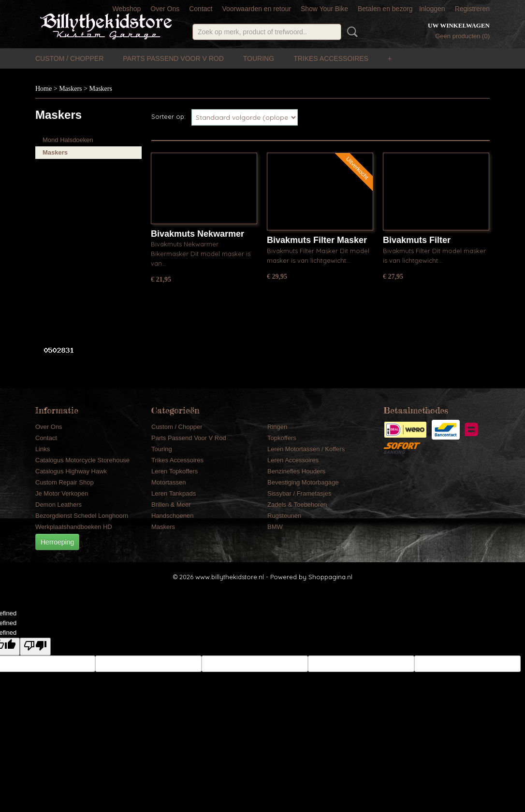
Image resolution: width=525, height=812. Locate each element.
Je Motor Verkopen (62, 493)
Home (44, 89)
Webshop (126, 9)
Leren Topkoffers (175, 471)
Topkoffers (282, 438)
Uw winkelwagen (459, 25)
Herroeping (57, 542)
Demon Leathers (58, 505)
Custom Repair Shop (65, 482)
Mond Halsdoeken (68, 140)
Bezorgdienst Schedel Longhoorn (82, 516)
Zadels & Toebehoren (297, 505)
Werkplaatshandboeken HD (74, 527)
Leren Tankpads (174, 493)
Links (43, 449)
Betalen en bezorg (385, 9)
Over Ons (165, 9)
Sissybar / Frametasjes (299, 493)
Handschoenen (172, 516)
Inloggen (432, 9)
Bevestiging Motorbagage (303, 482)
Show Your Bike (324, 9)
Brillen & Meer (171, 505)
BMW (275, 527)
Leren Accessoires (293, 460)
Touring (259, 58)
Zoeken (350, 32)
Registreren (472, 9)
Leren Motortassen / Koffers (306, 449)
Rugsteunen (284, 516)
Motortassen (169, 482)
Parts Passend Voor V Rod (173, 58)
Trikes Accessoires (331, 58)
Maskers (70, 89)
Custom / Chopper (69, 58)
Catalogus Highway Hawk (71, 471)
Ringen (277, 427)
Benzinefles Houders (296, 471)
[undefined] (35, 647)
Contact (201, 9)
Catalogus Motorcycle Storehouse (82, 460)
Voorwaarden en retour (256, 9)
